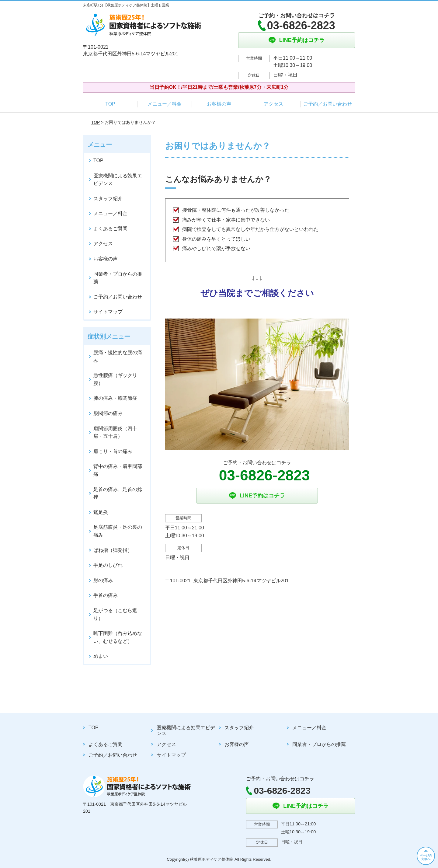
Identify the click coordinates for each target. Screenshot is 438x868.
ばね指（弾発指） (113, 550)
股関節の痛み (108, 413)
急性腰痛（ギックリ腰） (115, 379)
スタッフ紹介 (108, 199)
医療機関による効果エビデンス (118, 180)
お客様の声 (219, 104)
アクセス (273, 104)
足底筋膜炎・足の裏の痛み (118, 531)
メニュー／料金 (165, 104)
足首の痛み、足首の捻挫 (118, 493)
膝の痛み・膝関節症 (115, 398)
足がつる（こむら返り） (115, 614)
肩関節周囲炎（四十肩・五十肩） (115, 432)
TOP (110, 104)
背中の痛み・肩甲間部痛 (118, 470)
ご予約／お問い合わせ (328, 104)
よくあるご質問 (110, 229)
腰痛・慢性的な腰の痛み (118, 356)
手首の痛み (106, 595)
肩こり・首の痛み (113, 451)
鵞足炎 (101, 512)
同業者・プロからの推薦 (118, 278)
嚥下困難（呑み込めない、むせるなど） (118, 637)
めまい (101, 656)
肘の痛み (103, 580)
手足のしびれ (108, 565)
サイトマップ (108, 312)
